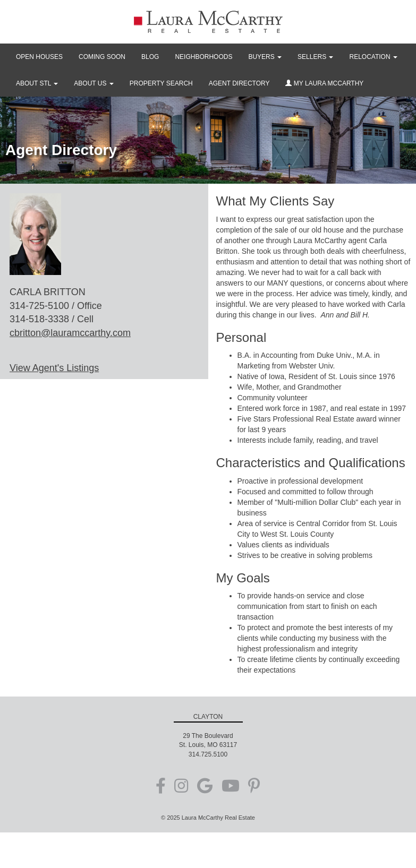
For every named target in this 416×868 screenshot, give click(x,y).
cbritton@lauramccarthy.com (70, 333)
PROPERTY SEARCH (161, 83)
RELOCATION (373, 57)
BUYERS (265, 57)
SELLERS (315, 57)
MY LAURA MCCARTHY (324, 83)
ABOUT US (94, 83)
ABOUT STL (37, 83)
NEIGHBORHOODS (203, 57)
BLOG (150, 57)
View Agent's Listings (54, 368)
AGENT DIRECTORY (239, 83)
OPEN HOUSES (39, 57)
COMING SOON (102, 57)
